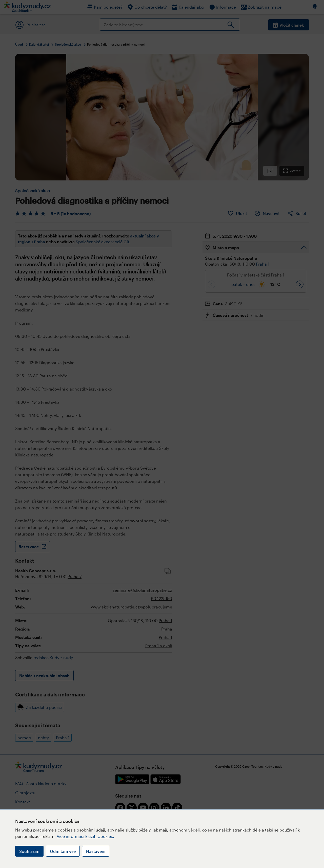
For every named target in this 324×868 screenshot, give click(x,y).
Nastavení (96, 851)
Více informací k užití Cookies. (85, 836)
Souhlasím (29, 851)
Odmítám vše (63, 851)
